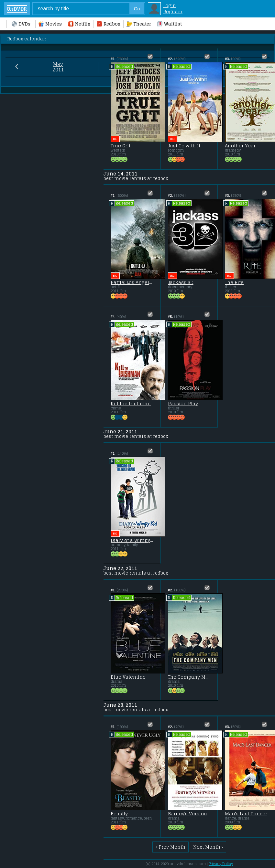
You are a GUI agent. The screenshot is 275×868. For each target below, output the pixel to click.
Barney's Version (188, 814)
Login (170, 5)
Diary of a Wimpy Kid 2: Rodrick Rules (132, 540)
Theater (139, 24)
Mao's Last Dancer (246, 814)
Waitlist (170, 24)
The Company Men (189, 677)
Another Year (240, 146)
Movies (50, 24)
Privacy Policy (221, 864)
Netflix (79, 24)
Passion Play (183, 404)
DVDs (21, 24)
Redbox (109, 24)
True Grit (121, 146)
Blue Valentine (128, 677)
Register (173, 11)
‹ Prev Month (170, 847)
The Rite (234, 282)
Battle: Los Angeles (132, 282)
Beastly (119, 814)
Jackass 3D (181, 282)
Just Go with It (184, 146)
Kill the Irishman (131, 404)
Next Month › (208, 847)
